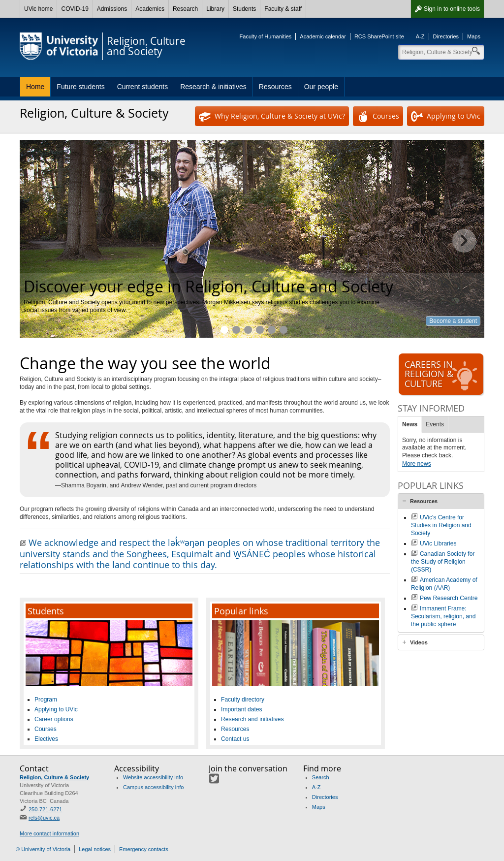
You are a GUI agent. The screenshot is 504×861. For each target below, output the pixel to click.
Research (185, 9)
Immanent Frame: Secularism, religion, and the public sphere (443, 616)
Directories (446, 36)
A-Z (420, 36)
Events (435, 424)
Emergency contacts (144, 849)
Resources (275, 87)
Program (46, 700)
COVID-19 (75, 9)
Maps (474, 36)
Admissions (112, 9)
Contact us (235, 739)
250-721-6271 (46, 809)
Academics (150, 9)
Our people (321, 87)
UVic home (38, 9)
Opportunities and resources (272, 330)
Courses (378, 117)
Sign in (452, 9)
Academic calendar (323, 36)
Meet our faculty (283, 330)
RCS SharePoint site (379, 36)
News (410, 424)
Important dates (241, 709)
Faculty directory (243, 700)
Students (244, 9)
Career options (54, 719)
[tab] (441, 501)
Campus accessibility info (154, 787)
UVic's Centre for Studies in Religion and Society (441, 525)
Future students (80, 87)
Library (215, 9)
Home (35, 87)
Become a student (453, 321)
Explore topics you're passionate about (248, 330)
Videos (419, 642)
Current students (143, 87)
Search (321, 777)
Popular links (241, 611)
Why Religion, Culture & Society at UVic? (272, 117)
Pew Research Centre (449, 598)
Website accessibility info (153, 777)
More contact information (49, 833)
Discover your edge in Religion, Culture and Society (224, 330)
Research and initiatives (260, 330)
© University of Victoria (43, 849)
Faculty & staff (283, 9)
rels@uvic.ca (44, 818)
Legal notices (95, 849)
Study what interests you (236, 330)
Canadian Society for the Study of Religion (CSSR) (443, 562)
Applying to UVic (446, 117)
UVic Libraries (438, 543)
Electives (46, 739)
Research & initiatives (213, 87)
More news (417, 464)
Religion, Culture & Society (54, 777)
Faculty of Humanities (266, 36)
